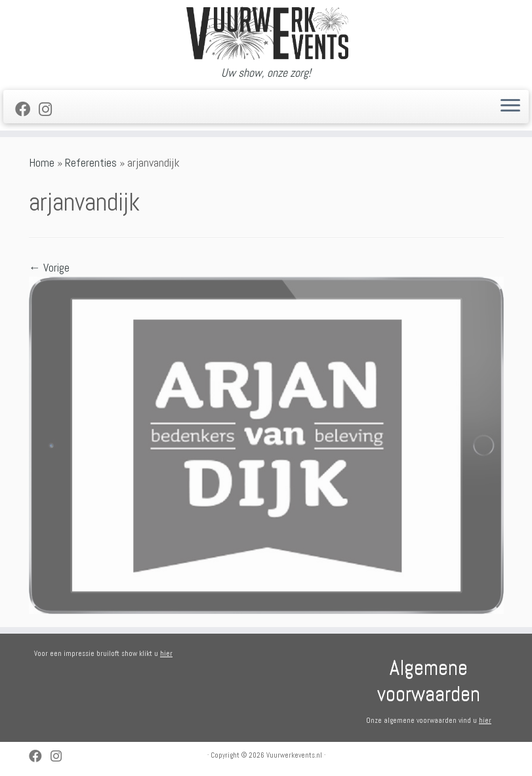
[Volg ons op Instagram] (50, 110)
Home (42, 162)
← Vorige (49, 267)
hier (166, 653)
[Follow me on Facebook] (27, 110)
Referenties (91, 162)
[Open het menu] (510, 107)
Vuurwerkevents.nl (294, 755)
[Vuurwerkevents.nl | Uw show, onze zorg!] (266, 33)
